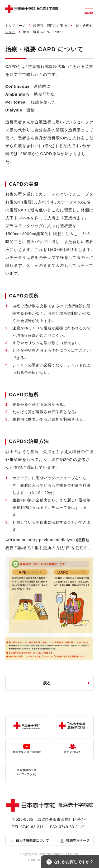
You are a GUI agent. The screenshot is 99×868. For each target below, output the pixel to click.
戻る (47, 683)
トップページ (15, 26)
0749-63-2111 (33, 827)
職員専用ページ (78, 841)
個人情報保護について (32, 841)
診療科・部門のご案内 (50, 26)
